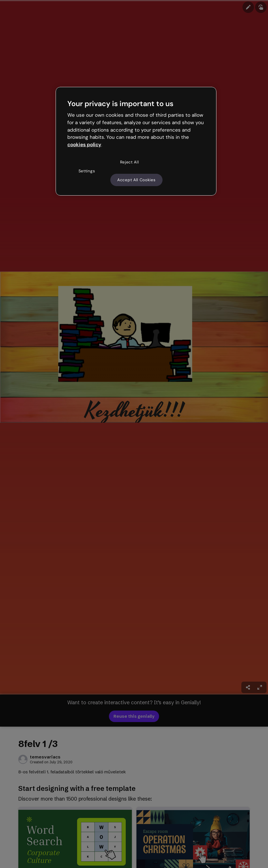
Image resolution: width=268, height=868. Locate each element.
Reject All (130, 162)
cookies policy (84, 145)
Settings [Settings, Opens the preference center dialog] (87, 171)
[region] (136, 141)
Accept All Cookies (136, 180)
